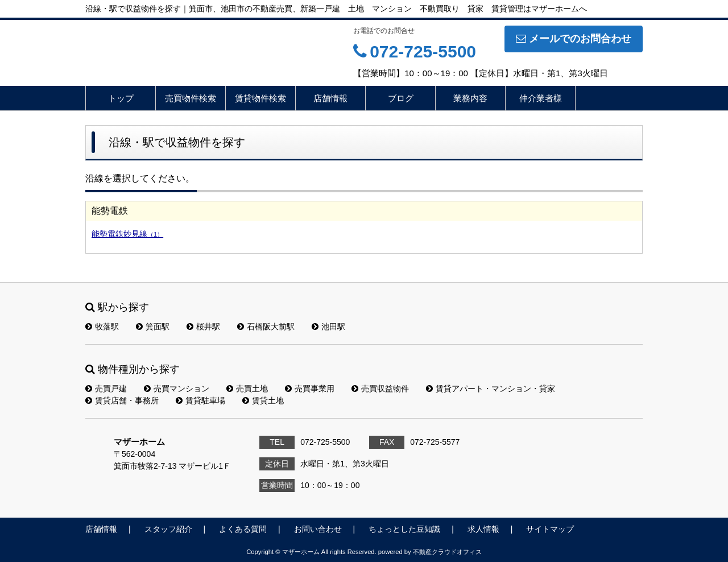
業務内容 (470, 98)
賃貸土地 (263, 400)
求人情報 (483, 529)
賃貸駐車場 (200, 400)
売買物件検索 (191, 98)
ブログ (401, 98)
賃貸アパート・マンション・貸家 (491, 389)
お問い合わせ (318, 529)
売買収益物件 (380, 389)
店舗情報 (330, 98)
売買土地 (247, 389)
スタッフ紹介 (168, 529)
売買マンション (177, 389)
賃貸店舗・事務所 (122, 400)
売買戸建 (106, 389)
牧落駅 (102, 327)
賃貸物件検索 (260, 98)
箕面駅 (153, 327)
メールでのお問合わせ (574, 39)
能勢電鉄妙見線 (127, 234)
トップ (121, 98)
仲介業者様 (541, 98)
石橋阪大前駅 (266, 327)
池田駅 (328, 327)
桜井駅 (203, 327)
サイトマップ (550, 529)
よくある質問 (243, 529)
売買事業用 (310, 389)
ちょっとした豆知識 (404, 529)
